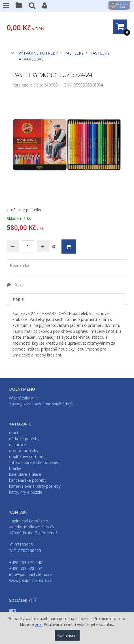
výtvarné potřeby (38, 53)
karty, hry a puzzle (26, 492)
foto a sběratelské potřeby (34, 462)
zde (38, 624)
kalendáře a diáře (25, 474)
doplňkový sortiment (28, 456)
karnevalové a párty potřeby (35, 486)
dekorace (18, 445)
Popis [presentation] (18, 299)
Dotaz (16, 285)
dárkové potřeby (24, 439)
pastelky (74, 53)
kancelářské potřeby (28, 480)
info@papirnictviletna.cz (31, 574)
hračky (15, 468)
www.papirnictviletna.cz (30, 580)
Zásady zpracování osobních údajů (41, 404)
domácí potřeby (24, 450)
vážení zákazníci (24, 398)
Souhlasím (67, 635)
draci (13, 433)
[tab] (67, 299)
